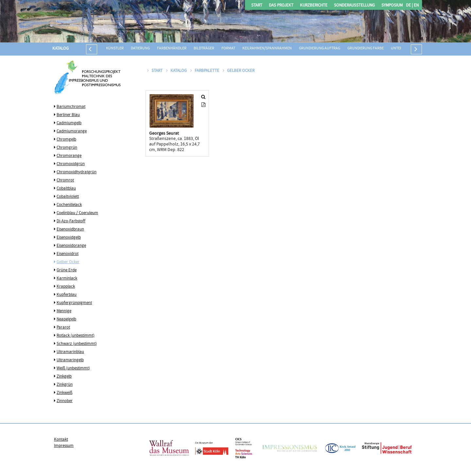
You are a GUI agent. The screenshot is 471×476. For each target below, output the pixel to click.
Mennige (64, 311)
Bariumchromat (71, 107)
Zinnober (65, 401)
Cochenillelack (69, 205)
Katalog (61, 49)
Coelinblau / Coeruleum (77, 213)
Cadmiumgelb (69, 123)
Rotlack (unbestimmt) (76, 336)
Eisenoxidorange (71, 246)
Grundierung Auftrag (320, 49)
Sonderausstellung (354, 6)
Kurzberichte (314, 6)
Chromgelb (66, 140)
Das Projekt (281, 6)
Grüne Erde (67, 270)
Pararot (63, 328)
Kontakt (61, 440)
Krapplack (66, 287)
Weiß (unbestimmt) (73, 368)
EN (416, 6)
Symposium (392, 6)
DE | (409, 6)
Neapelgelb (66, 319)
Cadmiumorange (72, 131)
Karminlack (67, 279)
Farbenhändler (172, 49)
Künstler (115, 49)
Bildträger (204, 49)
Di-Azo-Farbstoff (71, 221)
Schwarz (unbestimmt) (77, 344)
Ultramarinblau (70, 352)
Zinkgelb (64, 377)
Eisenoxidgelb (69, 238)
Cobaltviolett (68, 197)
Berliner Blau (68, 115)
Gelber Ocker (68, 262)
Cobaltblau (66, 189)
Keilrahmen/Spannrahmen (267, 49)
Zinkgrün (65, 385)
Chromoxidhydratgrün (77, 172)
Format (228, 49)
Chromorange (69, 156)
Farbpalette (205, 71)
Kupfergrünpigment (74, 303)
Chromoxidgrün (71, 164)
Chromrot (65, 180)
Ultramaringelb (70, 360)
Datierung (140, 49)
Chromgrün (67, 148)
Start (257, 6)
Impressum (64, 446)
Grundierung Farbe (366, 49)
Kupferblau (67, 295)
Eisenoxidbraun (70, 229)
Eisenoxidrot (68, 254)
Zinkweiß (64, 393)
